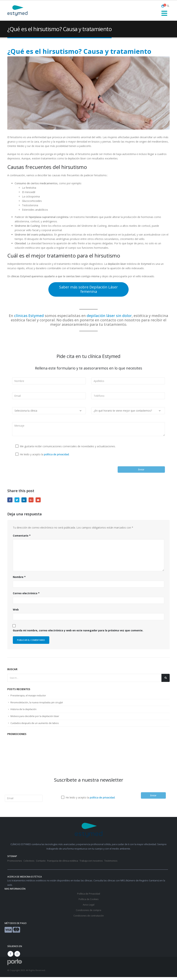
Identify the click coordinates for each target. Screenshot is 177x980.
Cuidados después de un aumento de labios (35, 726)
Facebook (10, 500)
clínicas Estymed (29, 316)
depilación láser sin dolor (109, 316)
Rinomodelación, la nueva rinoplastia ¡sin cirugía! (37, 704)
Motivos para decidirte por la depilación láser (36, 718)
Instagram (17, 957)
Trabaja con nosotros (91, 864)
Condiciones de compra (88, 913)
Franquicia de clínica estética (63, 864)
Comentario (22, 536)
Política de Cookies (88, 902)
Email (40, 500)
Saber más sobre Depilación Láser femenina (88, 289)
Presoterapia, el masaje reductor (29, 697)
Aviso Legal (88, 908)
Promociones (15, 864)
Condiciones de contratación (89, 919)
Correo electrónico (26, 594)
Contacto (41, 864)
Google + (32, 500)
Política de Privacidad (89, 897)
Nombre (19, 578)
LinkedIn (25, 500)
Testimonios (111, 864)
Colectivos (29, 864)
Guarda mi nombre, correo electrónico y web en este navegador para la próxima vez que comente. (78, 631)
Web (16, 610)
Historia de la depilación (24, 712)
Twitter (17, 500)
